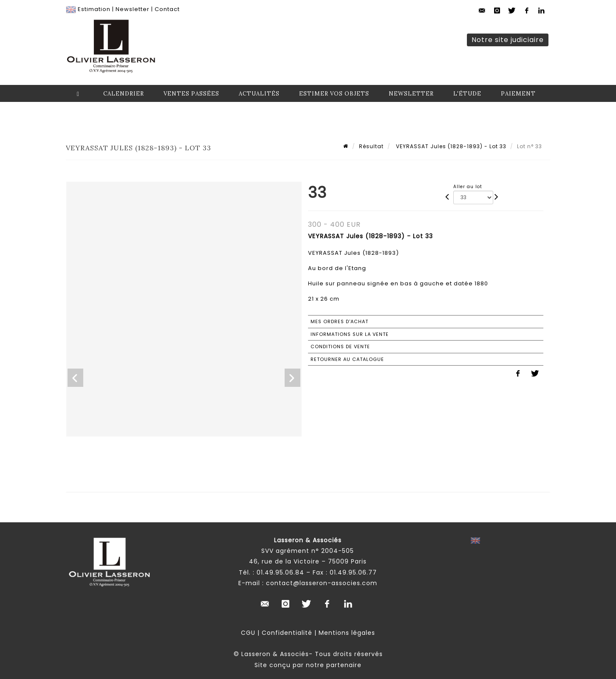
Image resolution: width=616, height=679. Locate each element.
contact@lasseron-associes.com (322, 583)
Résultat (371, 146)
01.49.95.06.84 (280, 572)
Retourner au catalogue (347, 359)
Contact (167, 9)
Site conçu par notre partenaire (308, 665)
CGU (248, 633)
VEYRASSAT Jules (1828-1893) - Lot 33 (450, 146)
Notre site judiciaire (508, 40)
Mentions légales (347, 633)
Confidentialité (287, 633)
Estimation (94, 9)
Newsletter (133, 9)
